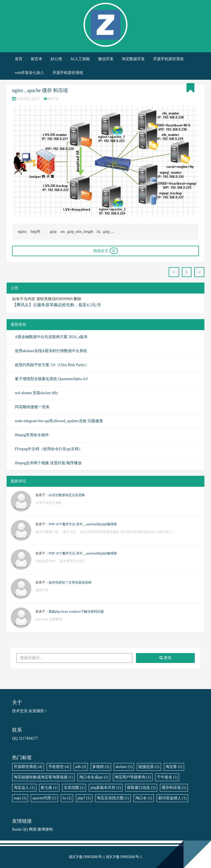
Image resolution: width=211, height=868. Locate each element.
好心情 (56, 59)
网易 (33, 829)
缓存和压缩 (174, 788)
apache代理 (44, 798)
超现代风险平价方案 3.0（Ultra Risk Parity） (52, 365)
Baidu (17, 829)
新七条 (49, 788)
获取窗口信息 (141, 788)
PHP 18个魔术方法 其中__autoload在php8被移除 (83, 524)
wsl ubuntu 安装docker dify (36, 393)
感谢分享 (42, 590)
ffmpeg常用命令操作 (32, 435)
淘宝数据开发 (133, 59)
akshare (124, 767)
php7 (84, 798)
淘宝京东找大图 (113, 798)
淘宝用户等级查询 (133, 777)
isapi (20, 798)
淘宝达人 (24, 788)
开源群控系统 (28, 767)
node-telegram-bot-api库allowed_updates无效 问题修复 (59, 421)
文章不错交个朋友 (49, 503)
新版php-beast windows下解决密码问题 (76, 612)
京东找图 (74, 788)
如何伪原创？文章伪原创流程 (70, 582)
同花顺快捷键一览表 (32, 407)
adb (81, 767)
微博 (41, 829)
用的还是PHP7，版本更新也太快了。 (62, 561)
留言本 (37, 59)
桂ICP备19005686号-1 (87, 857)
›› (199, 272)
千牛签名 (167, 777)
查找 (166, 658)
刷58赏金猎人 (173, 798)
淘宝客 (174, 767)
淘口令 (144, 798)
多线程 (101, 767)
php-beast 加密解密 (49, 619)
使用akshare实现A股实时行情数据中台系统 (51, 351)
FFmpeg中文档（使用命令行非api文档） (49, 449)
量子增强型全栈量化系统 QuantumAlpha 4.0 (51, 379)
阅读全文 (105, 251)
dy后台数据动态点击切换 (67, 495)
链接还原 (149, 767)
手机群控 (59, 767)
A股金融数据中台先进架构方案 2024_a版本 (51, 337)
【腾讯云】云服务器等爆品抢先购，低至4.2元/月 (57, 305)
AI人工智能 (80, 59)
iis (67, 798)
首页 (19, 59)
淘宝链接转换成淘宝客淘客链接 (43, 777)
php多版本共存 (106, 788)
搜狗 (49, 829)
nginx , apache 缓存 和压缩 (40, 90)
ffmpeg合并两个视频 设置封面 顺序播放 (48, 463)
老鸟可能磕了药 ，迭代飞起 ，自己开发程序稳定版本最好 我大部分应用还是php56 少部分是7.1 (104, 532)
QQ (25, 829)
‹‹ (174, 272)
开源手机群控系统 (168, 59)
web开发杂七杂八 (30, 73)
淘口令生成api (94, 777)
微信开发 (106, 59)
